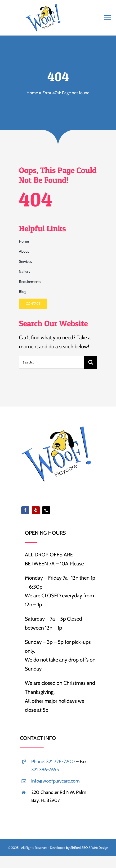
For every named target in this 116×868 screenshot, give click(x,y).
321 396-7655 (45, 770)
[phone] (46, 510)
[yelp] (36, 510)
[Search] (91, 362)
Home (32, 93)
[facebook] (25, 510)
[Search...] (51, 362)
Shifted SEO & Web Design (89, 848)
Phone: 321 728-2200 (53, 761)
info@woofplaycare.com (56, 781)
